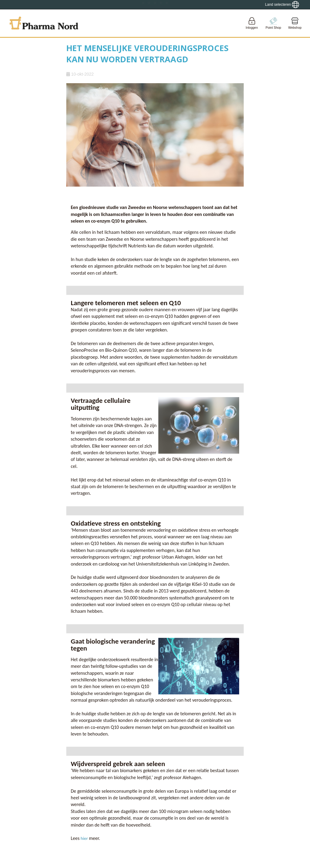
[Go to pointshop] (273, 23)
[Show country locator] (282, 5)
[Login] (252, 23)
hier (85, 838)
